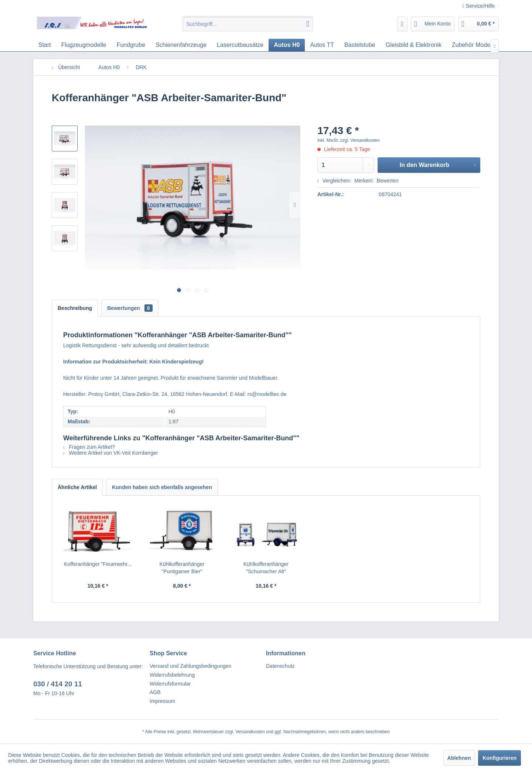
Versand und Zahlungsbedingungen (190, 666)
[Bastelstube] (360, 45)
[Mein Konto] (433, 24)
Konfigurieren (499, 758)
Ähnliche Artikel (77, 487)
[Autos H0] (287, 45)
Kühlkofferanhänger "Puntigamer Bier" (182, 568)
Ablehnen (459, 758)
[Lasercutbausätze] (240, 45)
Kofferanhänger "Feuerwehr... (98, 564)
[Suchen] (308, 24)
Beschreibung (75, 308)
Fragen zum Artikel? (89, 447)
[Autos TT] (322, 45)
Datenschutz (280, 666)
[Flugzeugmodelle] (84, 45)
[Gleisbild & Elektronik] (414, 45)
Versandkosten (250, 732)
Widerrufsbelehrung (172, 675)
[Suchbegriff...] (248, 24)
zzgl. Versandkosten (360, 140)
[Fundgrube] (131, 45)
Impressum (162, 701)
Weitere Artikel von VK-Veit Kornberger (111, 453)
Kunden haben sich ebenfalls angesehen (162, 487)
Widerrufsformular (170, 684)
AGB (155, 692)
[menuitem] (248, 24)
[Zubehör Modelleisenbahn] (486, 45)
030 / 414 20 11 (58, 684)
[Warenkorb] (478, 24)
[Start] (45, 45)
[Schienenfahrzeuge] (181, 45)
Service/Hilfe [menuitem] (479, 6)
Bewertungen (130, 308)
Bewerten (385, 181)
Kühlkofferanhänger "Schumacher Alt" (266, 568)
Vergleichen (333, 181)
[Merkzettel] (403, 24)
